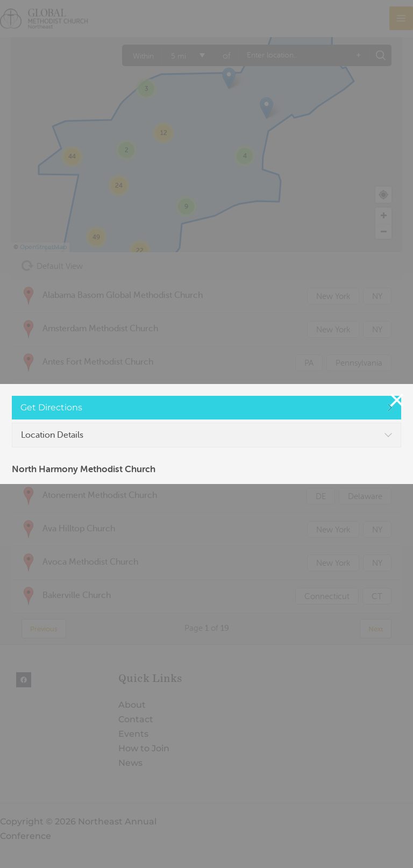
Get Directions (51, 407)
